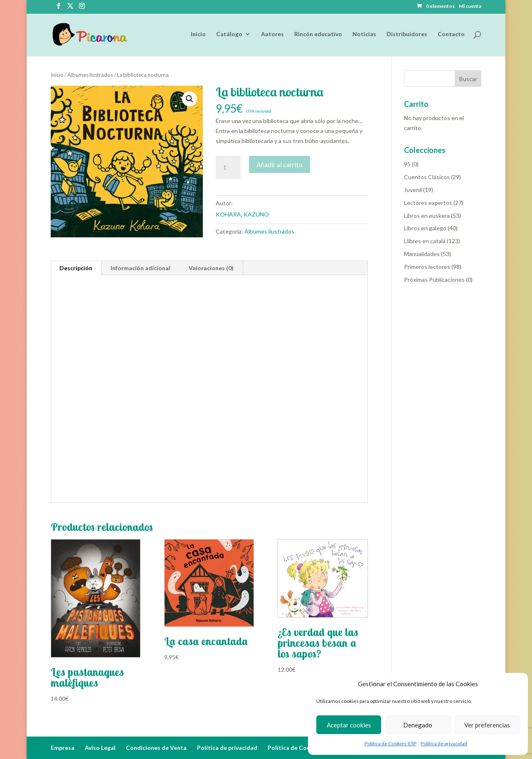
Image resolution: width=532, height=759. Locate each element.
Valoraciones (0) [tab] (211, 268)
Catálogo (229, 35)
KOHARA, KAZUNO (242, 214)
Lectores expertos (428, 203)
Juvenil (413, 190)
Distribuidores (407, 35)
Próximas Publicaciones (434, 280)
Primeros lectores (427, 267)
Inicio (198, 35)
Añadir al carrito (280, 164)
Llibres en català (425, 241)
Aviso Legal (100, 748)
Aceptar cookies (349, 725)
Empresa (63, 748)
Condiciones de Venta (156, 748)
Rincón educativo (318, 35)
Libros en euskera (427, 216)
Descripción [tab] (76, 268)
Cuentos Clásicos (427, 177)
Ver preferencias (487, 725)
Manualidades (422, 254)
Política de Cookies (295, 748)
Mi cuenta (470, 6)
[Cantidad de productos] (228, 168)
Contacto (451, 35)
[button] (190, 99)
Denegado (418, 725)
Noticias (364, 35)
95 (407, 164)
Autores (272, 35)
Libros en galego (425, 228)
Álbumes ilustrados (90, 75)
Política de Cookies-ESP (390, 743)
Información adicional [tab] (140, 268)
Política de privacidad (444, 743)
